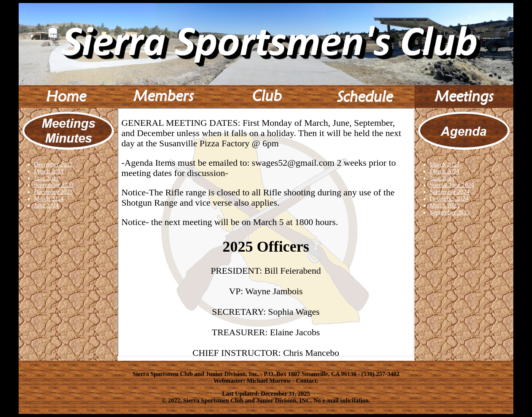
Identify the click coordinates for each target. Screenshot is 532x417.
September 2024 (449, 192)
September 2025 (449, 212)
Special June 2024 (452, 185)
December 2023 (53, 192)
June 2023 (46, 178)
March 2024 (49, 199)
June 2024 (46, 205)
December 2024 (449, 199)
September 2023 (54, 185)
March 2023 (49, 171)
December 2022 (53, 164)
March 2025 (444, 205)
